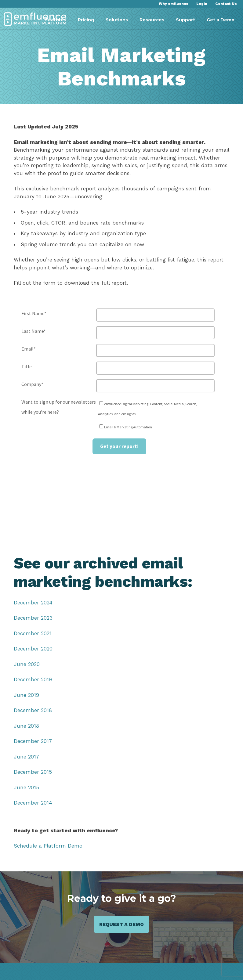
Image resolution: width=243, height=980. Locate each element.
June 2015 (26, 787)
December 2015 (32, 772)
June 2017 (26, 757)
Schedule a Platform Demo (47, 846)
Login (202, 4)
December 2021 (32, 633)
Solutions (117, 20)
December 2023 (33, 618)
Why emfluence (174, 4)
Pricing (86, 20)
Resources (152, 20)
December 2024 (33, 602)
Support (185, 20)
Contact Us (226, 4)
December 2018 (32, 710)
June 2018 (26, 726)
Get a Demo (221, 20)
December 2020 (33, 649)
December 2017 (33, 741)
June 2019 (26, 695)
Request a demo (121, 924)
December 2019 (33, 680)
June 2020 (26, 664)
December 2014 (33, 803)
